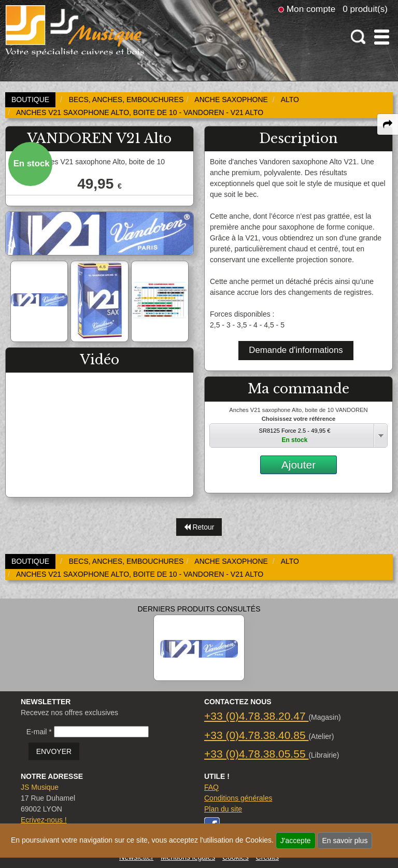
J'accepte (296, 841)
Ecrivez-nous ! (44, 820)
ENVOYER (54, 751)
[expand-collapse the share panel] (388, 124)
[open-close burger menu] (382, 37)
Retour (199, 527)
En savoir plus (345, 841)
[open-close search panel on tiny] (358, 37)
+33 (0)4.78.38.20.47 (256, 716)
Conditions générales (238, 798)
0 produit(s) (365, 9)
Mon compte (311, 9)
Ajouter (299, 465)
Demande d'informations (296, 350)
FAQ (211, 787)
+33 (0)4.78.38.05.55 (256, 754)
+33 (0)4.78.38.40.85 (256, 735)
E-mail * (39, 732)
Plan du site (223, 809)
